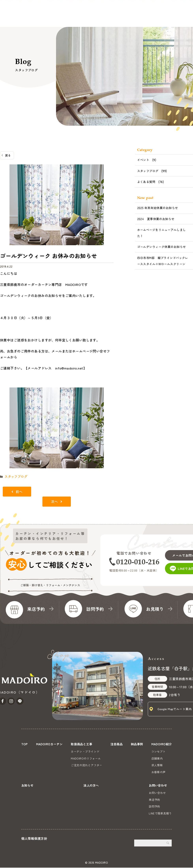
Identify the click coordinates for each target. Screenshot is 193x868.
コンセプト (158, 751)
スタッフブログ (15, 476)
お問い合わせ (179, 13)
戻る (8, 155)
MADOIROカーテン (20, 18)
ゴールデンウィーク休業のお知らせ (162, 247)
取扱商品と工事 (49, 18)
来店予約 (155, 800)
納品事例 (89, 18)
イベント (143, 160)
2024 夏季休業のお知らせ (156, 219)
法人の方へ (150, 18)
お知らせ (132, 18)
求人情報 (156, 765)
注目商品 (72, 18)
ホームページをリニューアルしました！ (162, 233)
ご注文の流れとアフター (87, 765)
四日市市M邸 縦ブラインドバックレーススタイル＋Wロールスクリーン (163, 261)
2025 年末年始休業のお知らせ (158, 208)
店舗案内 (156, 758)
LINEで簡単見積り (160, 814)
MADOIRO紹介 (110, 18)
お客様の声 (158, 771)
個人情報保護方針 (34, 839)
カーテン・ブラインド (85, 751)
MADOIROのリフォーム (86, 758)
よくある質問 (146, 182)
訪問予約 (155, 807)
